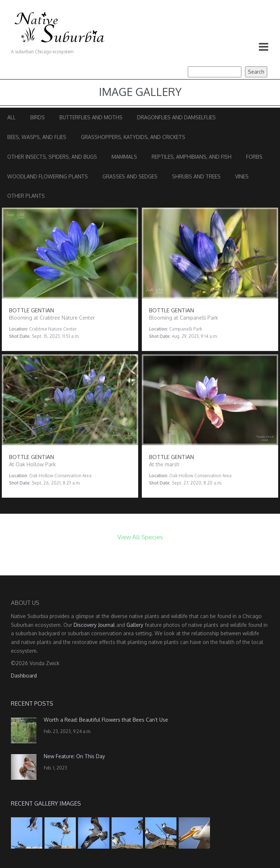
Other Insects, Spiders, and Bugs (52, 157)
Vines (242, 176)
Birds (38, 117)
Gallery (135, 625)
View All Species (140, 537)
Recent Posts (32, 703)
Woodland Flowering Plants (48, 176)
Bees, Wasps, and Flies (37, 137)
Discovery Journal (94, 625)
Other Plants (26, 196)
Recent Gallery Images (46, 803)
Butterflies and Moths (91, 117)
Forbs (254, 157)
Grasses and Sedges (130, 176)
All (11, 117)
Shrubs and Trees (196, 176)
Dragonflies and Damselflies (176, 117)
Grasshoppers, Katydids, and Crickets (133, 137)
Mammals (124, 157)
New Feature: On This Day (74, 756)
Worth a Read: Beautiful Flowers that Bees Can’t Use (106, 720)
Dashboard (24, 676)
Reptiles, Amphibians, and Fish (192, 157)
